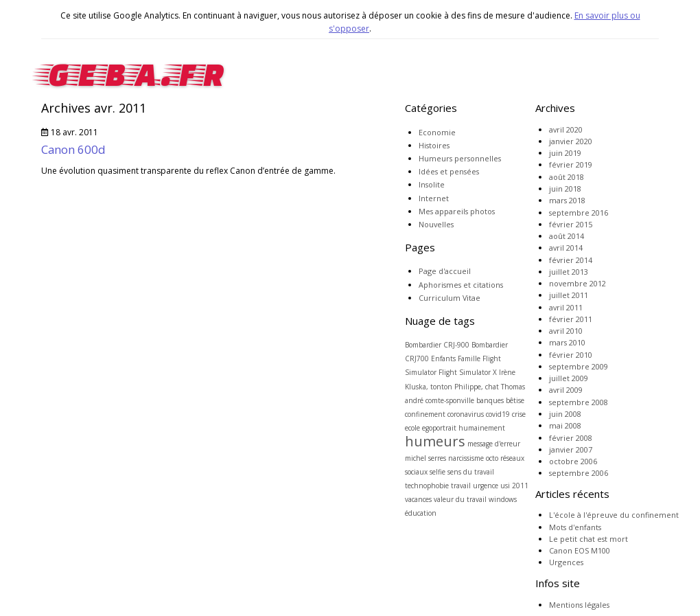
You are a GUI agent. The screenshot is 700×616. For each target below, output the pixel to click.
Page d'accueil (445, 271)
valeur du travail (460, 499)
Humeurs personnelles (460, 158)
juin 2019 (565, 153)
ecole (412, 428)
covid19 (498, 414)
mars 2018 (567, 200)
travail (461, 486)
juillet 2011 (569, 295)
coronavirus (466, 414)
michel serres (425, 458)
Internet (434, 198)
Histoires (434, 145)
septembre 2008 (579, 402)
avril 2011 (566, 307)
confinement (425, 414)
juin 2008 (565, 414)
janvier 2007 (571, 449)
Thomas (513, 387)
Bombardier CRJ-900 (437, 345)
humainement (482, 428)
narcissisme (466, 458)
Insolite (432, 184)
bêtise (515, 400)
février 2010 (571, 355)
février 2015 (571, 224)
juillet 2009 (569, 378)
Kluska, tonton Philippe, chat (452, 387)
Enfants (443, 358)
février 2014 (571, 260)
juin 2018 (565, 189)
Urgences (566, 562)
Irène (507, 372)
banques (490, 400)
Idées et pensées (449, 171)
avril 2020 (566, 129)
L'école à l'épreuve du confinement (614, 515)
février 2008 (571, 438)
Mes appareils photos (457, 211)
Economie (437, 132)
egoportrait (439, 428)
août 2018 (567, 177)
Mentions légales (579, 605)
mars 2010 (567, 342)
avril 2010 (566, 331)
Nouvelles (436, 224)
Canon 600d (73, 149)
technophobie (427, 486)
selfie (437, 472)
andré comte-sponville (440, 400)
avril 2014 (566, 248)
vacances (418, 499)
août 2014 (567, 236)
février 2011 (571, 319)
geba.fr (133, 71)
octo (492, 458)
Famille (469, 358)
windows (503, 499)
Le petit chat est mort (588, 539)
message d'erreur (494, 444)
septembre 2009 (579, 366)
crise (519, 414)
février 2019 (571, 164)
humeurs (435, 441)
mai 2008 (565, 425)
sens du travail (471, 472)
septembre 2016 (579, 213)
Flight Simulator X (468, 372)
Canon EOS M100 (580, 550)
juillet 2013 (569, 272)
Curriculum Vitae (450, 298)
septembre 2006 (579, 473)
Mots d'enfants (575, 527)
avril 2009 (566, 390)
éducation (421, 513)
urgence (486, 486)
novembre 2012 (577, 283)
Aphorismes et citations (461, 285)
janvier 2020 (571, 141)
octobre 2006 (573, 461)
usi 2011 (514, 486)
